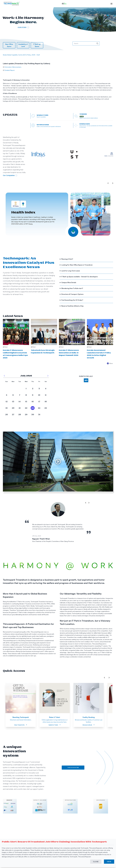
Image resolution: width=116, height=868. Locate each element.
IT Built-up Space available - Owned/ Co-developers (80, 277)
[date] (7, 389)
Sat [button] (46, 381)
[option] (58, 215)
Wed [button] (26, 381)
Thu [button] (33, 381)
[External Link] (43, 154)
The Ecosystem (73, 768)
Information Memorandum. (13, 67)
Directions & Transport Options (73, 294)
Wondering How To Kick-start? (72, 288)
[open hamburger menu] (111, 4)
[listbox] (58, 216)
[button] (64, 4)
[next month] (48, 376)
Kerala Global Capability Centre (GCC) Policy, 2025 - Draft (21, 55)
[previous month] (4, 376)
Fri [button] (39, 381)
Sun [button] (7, 381)
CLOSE (96, 862)
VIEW (109, 862)
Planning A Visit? (67, 259)
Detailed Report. (10, 70)
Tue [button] (20, 381)
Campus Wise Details (69, 282)
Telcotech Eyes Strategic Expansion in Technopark (43, 351)
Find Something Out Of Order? (72, 300)
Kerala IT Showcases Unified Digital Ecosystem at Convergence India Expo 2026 (15, 354)
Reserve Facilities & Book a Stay (73, 306)
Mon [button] (13, 381)
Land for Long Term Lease (71, 271)
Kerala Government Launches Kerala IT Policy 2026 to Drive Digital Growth (99, 354)
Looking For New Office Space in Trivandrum (77, 265)
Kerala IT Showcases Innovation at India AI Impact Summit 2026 (69, 353)
